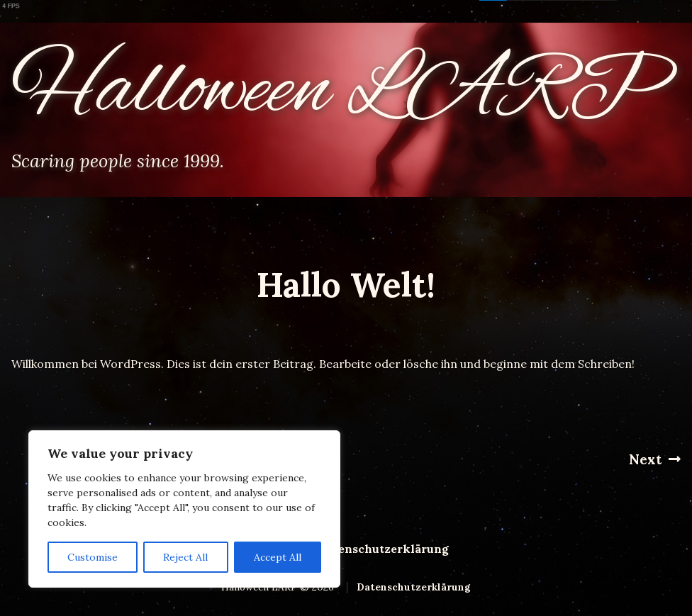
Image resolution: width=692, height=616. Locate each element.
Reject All (185, 557)
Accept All (278, 557)
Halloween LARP (338, 91)
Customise (93, 557)
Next (655, 459)
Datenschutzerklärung (384, 549)
